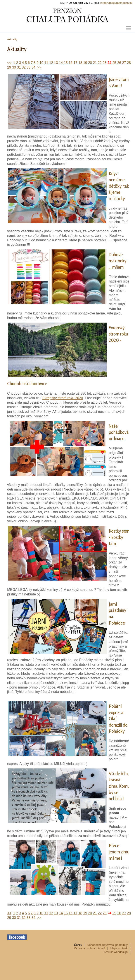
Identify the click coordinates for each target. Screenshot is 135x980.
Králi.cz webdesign (116, 952)
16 (71, 63)
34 (33, 67)
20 (90, 63)
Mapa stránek (119, 948)
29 (9, 67)
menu (129, 27)
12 (51, 63)
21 (95, 63)
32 (24, 67)
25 (114, 63)
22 (100, 63)
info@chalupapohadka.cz (116, 3)
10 (42, 63)
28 (129, 63)
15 (66, 63)
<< (9, 63)
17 (75, 63)
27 (124, 63)
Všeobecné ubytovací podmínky (107, 945)
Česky (78, 945)
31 (19, 67)
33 (29, 67)
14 (61, 63)
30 (14, 67)
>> (39, 67)
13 (56, 63)
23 (105, 63)
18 (80, 63)
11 (46, 63)
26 (119, 63)
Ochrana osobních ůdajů (90, 948)
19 (85, 63)
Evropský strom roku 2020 (63, 398)
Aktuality (12, 39)
